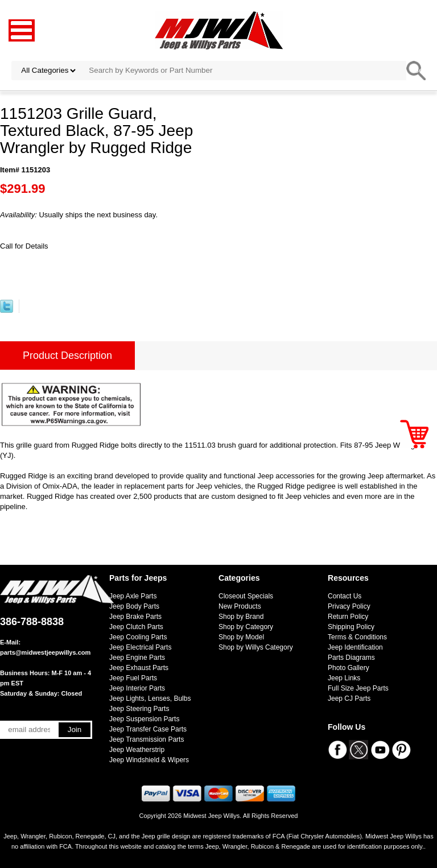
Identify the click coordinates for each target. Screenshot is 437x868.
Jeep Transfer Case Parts (148, 729)
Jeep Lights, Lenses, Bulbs (150, 698)
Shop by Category (246, 627)
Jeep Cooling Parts (138, 637)
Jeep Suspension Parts (144, 719)
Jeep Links (344, 678)
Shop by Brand (241, 617)
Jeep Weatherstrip (137, 750)
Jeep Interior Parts (137, 688)
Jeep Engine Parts (137, 658)
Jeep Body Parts (134, 606)
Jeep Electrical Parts (140, 647)
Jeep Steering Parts (139, 709)
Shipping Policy (351, 627)
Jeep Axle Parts (133, 596)
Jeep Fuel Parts (133, 678)
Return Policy (348, 617)
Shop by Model (241, 637)
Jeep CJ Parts (349, 698)
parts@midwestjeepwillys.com (45, 652)
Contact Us (345, 596)
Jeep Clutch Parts (136, 627)
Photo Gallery (349, 668)
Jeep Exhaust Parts (139, 668)
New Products (240, 606)
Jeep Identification (355, 647)
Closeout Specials (246, 596)
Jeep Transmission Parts (147, 739)
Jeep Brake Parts (135, 617)
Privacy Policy (349, 606)
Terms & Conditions (357, 637)
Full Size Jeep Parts (358, 688)
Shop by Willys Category (256, 647)
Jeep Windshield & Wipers (149, 760)
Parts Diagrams (351, 658)
